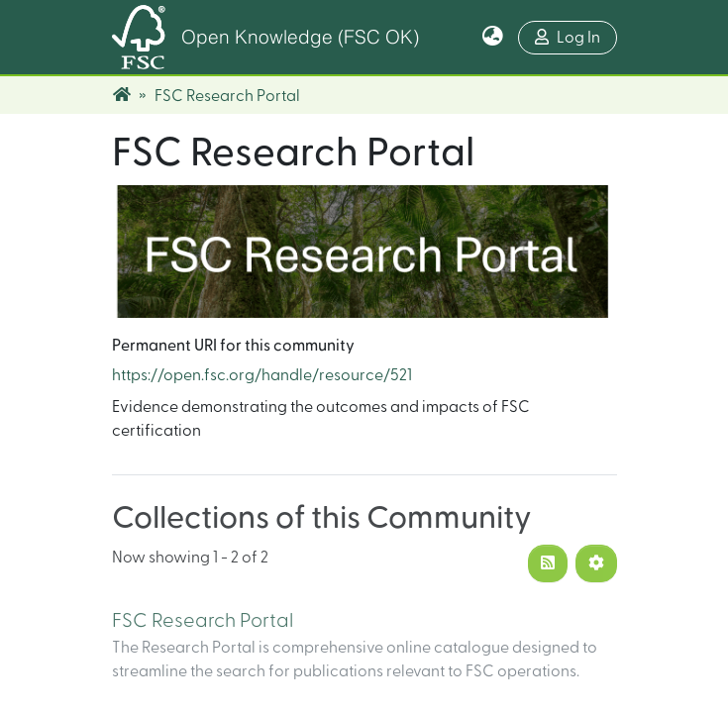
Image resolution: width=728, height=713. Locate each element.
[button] (493, 38)
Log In (576, 35)
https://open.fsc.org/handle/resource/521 (262, 375)
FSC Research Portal (203, 621)
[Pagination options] (596, 563)
